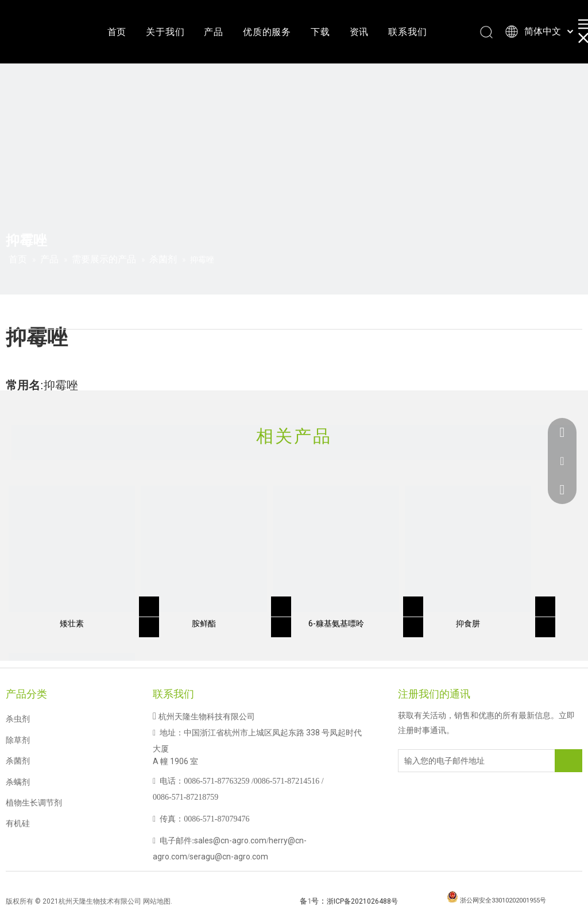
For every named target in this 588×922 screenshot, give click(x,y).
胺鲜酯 (204, 623)
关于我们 (165, 32)
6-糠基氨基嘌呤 (336, 623)
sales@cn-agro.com (230, 840)
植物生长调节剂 (34, 803)
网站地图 (157, 901)
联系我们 (407, 32)
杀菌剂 (18, 761)
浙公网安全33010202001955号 (503, 900)
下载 (320, 32)
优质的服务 (267, 32)
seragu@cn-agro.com (229, 857)
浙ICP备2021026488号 (362, 901)
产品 (214, 32)
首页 (117, 32)
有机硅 (18, 823)
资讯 (359, 32)
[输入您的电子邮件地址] (444, 761)
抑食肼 (468, 623)
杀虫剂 (18, 719)
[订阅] (568, 761)
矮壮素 (72, 623)
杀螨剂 (18, 782)
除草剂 (18, 740)
